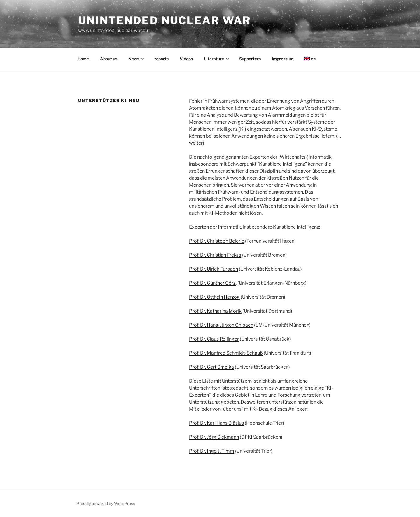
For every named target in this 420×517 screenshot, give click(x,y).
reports (161, 59)
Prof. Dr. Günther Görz (212, 283)
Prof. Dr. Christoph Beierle (217, 241)
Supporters (250, 59)
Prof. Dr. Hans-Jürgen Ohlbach (221, 325)
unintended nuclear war (164, 20)
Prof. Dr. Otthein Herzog (214, 297)
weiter (196, 143)
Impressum (283, 59)
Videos (186, 59)
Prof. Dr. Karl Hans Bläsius (216, 423)
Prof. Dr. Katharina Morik (215, 311)
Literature (217, 59)
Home (83, 59)
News (136, 59)
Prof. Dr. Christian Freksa (215, 255)
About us (109, 59)
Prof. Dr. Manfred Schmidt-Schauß (226, 353)
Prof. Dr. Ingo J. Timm (212, 451)
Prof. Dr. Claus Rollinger (214, 339)
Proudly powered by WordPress (106, 503)
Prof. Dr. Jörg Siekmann (214, 437)
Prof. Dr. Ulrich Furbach (213, 269)
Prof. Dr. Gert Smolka (211, 367)
